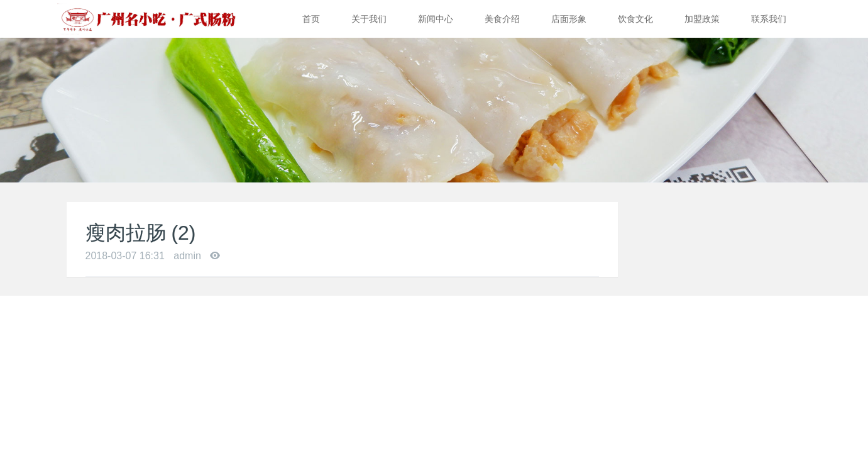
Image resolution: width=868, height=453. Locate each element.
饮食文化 (635, 19)
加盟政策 (702, 19)
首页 (311, 19)
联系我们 (769, 19)
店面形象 (569, 19)
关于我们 (369, 19)
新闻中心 (436, 19)
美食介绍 (502, 19)
